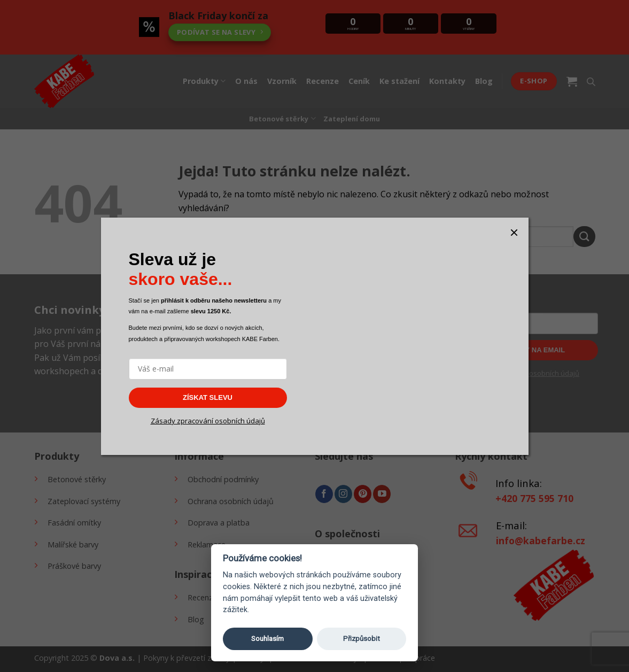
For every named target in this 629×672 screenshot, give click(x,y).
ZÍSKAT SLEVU (208, 397)
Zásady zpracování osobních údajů (208, 421)
